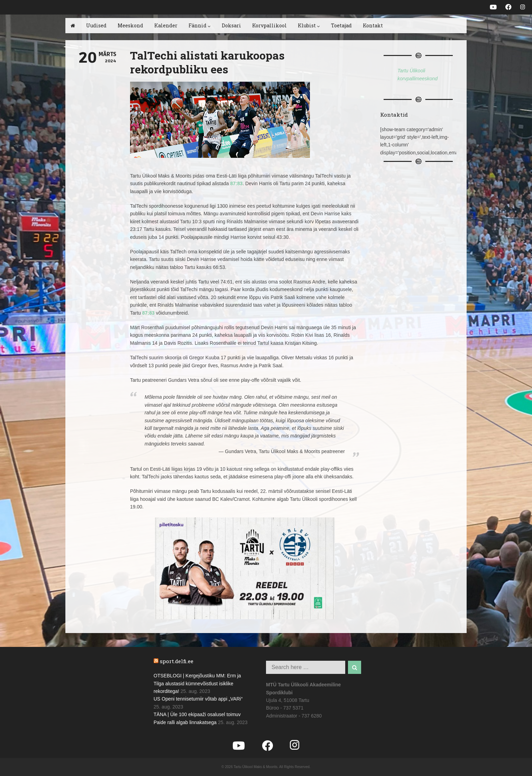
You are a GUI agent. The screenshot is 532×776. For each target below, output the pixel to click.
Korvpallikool (269, 25)
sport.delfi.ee (177, 661)
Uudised (96, 25)
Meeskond (130, 25)
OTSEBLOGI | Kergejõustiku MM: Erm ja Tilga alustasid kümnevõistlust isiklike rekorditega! (197, 683)
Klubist (309, 25)
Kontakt (373, 25)
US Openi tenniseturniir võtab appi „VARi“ (198, 699)
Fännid (200, 25)
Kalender (166, 25)
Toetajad (341, 25)
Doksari (231, 25)
